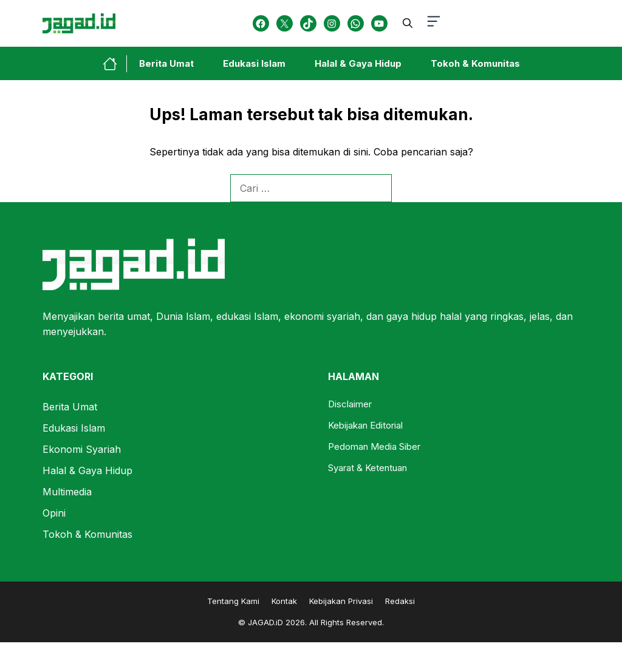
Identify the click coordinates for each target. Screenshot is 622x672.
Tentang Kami (233, 601)
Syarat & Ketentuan (367, 468)
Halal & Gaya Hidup (358, 63)
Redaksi (400, 601)
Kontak (284, 601)
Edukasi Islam (254, 63)
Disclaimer (350, 404)
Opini (54, 513)
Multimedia (67, 492)
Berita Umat (166, 63)
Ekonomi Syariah (82, 449)
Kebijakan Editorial (365, 425)
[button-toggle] (434, 23)
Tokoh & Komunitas (475, 63)
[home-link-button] (115, 64)
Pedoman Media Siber (374, 446)
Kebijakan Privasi (341, 601)
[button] (408, 23)
